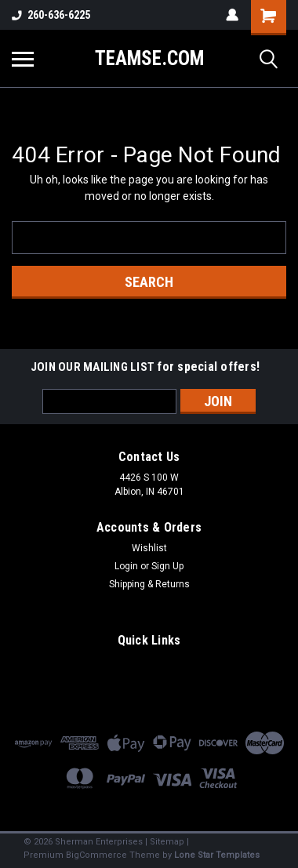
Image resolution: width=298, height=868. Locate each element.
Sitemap (167, 842)
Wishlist (149, 548)
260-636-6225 (51, 15)
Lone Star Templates (217, 855)
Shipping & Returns (149, 584)
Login (126, 566)
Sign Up (167, 566)
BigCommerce (96, 855)
